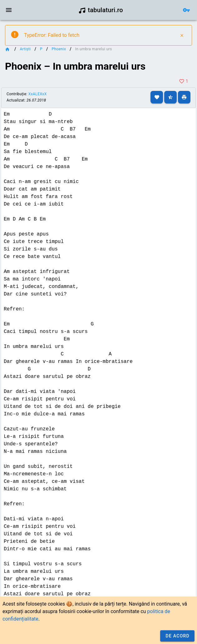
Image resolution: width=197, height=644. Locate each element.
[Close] (182, 35)
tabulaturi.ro (101, 10)
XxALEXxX (38, 94)
